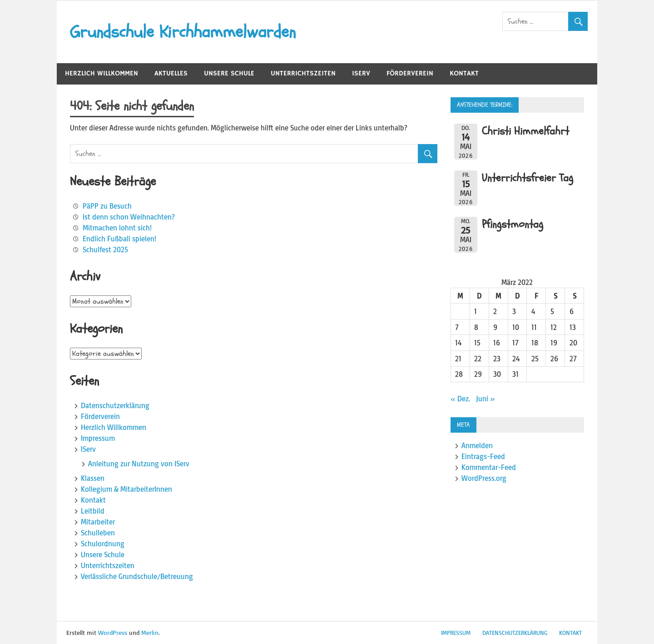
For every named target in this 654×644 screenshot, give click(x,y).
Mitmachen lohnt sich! (117, 228)
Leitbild (93, 511)
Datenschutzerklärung (115, 405)
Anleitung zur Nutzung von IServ (139, 464)
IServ (361, 73)
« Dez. (460, 399)
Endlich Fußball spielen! (119, 239)
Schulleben (98, 533)
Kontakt (464, 73)
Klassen (93, 478)
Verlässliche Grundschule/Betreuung (137, 576)
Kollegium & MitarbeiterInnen (126, 489)
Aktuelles (171, 73)
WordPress (113, 632)
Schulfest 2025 (105, 250)
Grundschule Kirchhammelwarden (183, 32)
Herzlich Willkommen (102, 73)
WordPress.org (484, 478)
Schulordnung (103, 544)
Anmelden (477, 445)
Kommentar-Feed (489, 467)
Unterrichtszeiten (303, 73)
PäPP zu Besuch (107, 206)
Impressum (98, 438)
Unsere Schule (229, 73)
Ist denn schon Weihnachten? (129, 217)
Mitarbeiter (98, 522)
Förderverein (410, 73)
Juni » (486, 399)
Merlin (150, 632)
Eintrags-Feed (483, 456)
